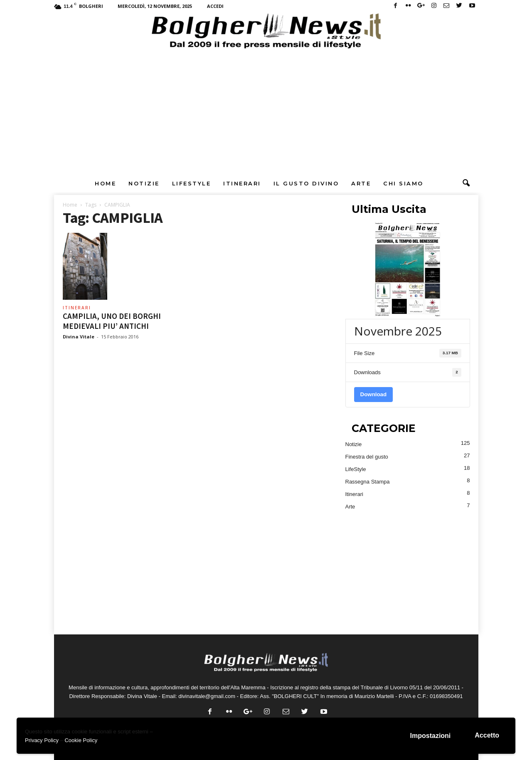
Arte (361, 183)
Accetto (487, 735)
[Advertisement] (266, 112)
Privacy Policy (42, 740)
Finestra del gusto (367, 457)
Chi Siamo (403, 183)
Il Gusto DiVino (306, 183)
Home (105, 183)
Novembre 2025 (398, 331)
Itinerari (242, 183)
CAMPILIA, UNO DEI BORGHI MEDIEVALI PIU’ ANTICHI (112, 321)
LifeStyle (192, 183)
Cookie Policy (81, 740)
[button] (466, 183)
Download (374, 394)
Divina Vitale (79, 337)
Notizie (144, 183)
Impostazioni (431, 736)
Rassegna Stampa (368, 482)
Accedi (215, 6)
